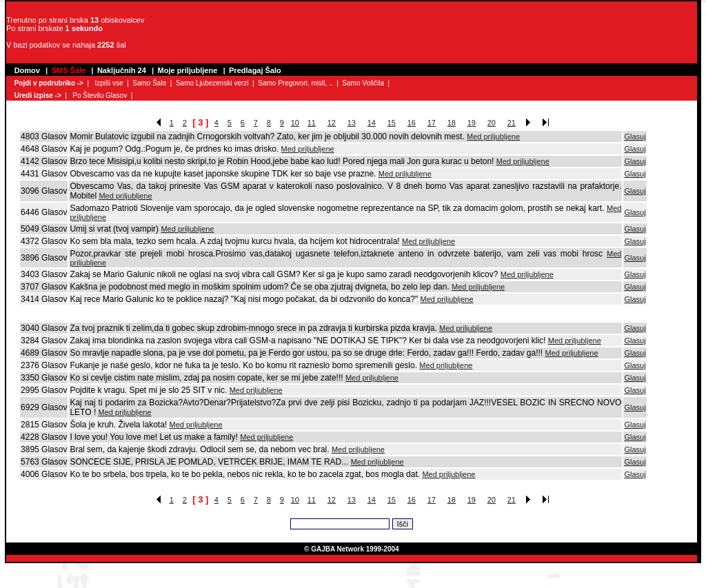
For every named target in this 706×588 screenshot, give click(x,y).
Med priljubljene (493, 136)
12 (332, 123)
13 (352, 123)
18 (452, 123)
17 (432, 123)
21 (512, 123)
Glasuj (635, 136)
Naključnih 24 (122, 70)
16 (412, 123)
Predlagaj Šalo (255, 70)
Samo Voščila (363, 83)
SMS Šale (69, 70)
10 (295, 123)
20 (492, 123)
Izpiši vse (109, 83)
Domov (27, 70)
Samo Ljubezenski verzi (212, 83)
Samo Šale (149, 83)
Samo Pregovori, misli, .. (295, 83)
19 (472, 123)
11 (312, 123)
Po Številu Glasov (100, 95)
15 (392, 123)
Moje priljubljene (188, 70)
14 (372, 123)
